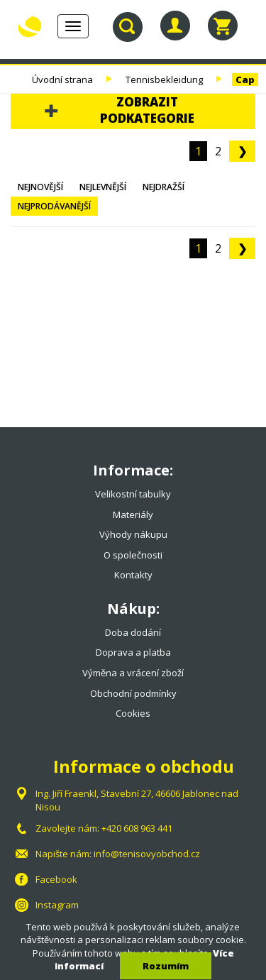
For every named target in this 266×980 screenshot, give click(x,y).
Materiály (133, 514)
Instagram (57, 905)
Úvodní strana (62, 79)
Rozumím (166, 966)
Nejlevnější (103, 187)
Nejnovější (40, 187)
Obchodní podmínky (133, 693)
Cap (245, 79)
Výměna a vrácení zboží (133, 673)
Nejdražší (164, 187)
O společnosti (133, 555)
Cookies (133, 713)
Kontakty (133, 575)
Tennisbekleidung (164, 79)
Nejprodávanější (54, 206)
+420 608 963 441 (137, 828)
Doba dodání (133, 632)
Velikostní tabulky (133, 494)
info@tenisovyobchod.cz (147, 854)
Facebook (56, 879)
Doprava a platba (133, 652)
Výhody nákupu (133, 534)
